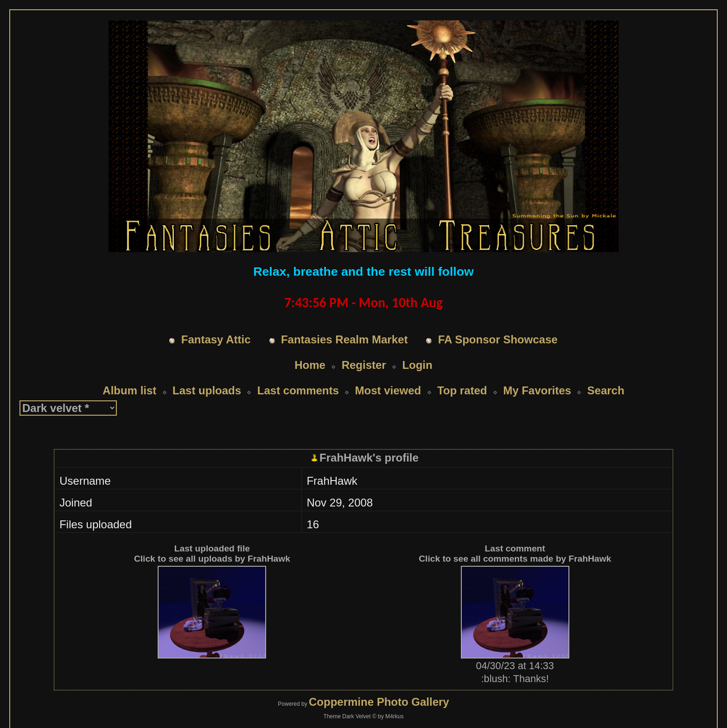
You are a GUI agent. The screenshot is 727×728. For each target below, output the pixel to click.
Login (417, 347)
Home (310, 347)
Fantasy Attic (216, 322)
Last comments (298, 373)
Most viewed (388, 373)
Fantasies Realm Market (344, 322)
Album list (129, 373)
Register (364, 347)
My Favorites (537, 373)
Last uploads (207, 373)
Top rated (462, 373)
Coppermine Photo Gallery (379, 684)
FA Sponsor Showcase (498, 322)
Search (606, 373)
